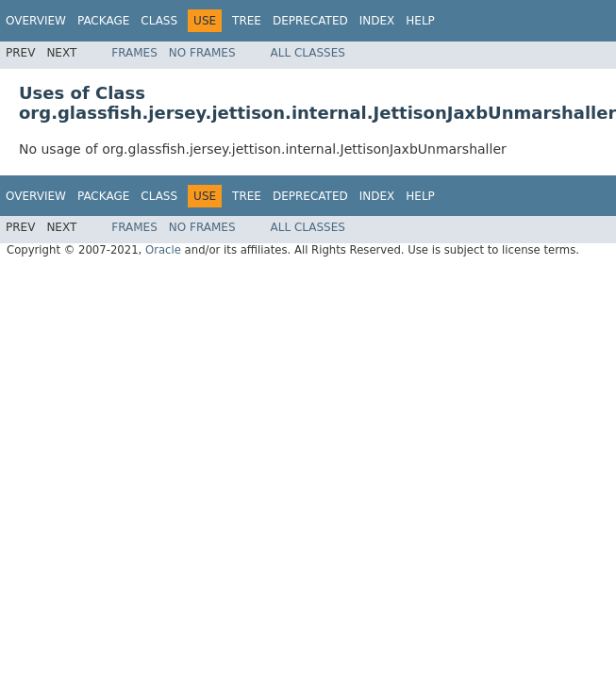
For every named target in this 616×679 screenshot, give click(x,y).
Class (159, 21)
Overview (36, 21)
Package (103, 21)
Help (420, 21)
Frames (134, 53)
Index (377, 21)
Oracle (163, 250)
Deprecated (310, 21)
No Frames (202, 53)
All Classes (308, 53)
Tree (247, 21)
